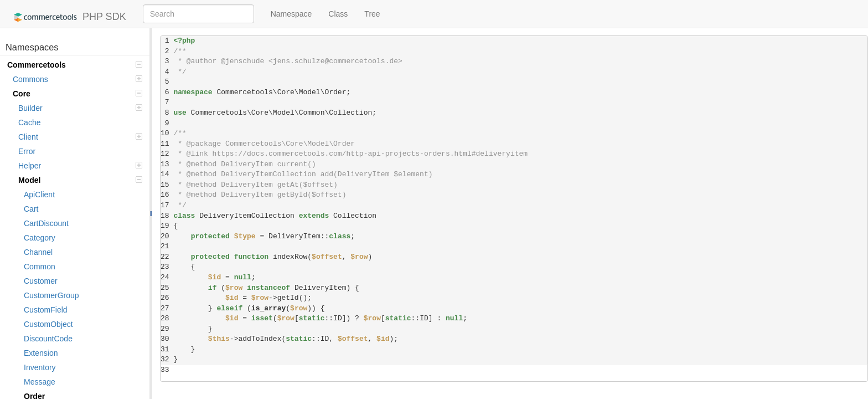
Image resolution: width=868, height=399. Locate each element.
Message (40, 382)
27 (167, 308)
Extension (41, 353)
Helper (80, 166)
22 (167, 257)
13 (167, 164)
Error (27, 151)
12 (167, 154)
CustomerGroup (51, 295)
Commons (77, 79)
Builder (80, 108)
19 (167, 226)
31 (167, 349)
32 (167, 359)
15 (167, 185)
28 (167, 318)
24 (167, 277)
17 (167, 205)
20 (167, 236)
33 (167, 370)
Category (40, 238)
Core (77, 94)
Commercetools (75, 65)
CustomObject (48, 324)
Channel (38, 252)
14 (167, 174)
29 (167, 329)
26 (167, 298)
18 (167, 216)
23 (167, 267)
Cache (29, 122)
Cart (31, 209)
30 (167, 339)
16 (167, 195)
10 (167, 133)
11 (167, 144)
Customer (41, 281)
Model (80, 180)
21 (167, 246)
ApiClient (39, 195)
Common (40, 267)
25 (167, 288)
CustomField (46, 310)
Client (80, 137)
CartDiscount (46, 223)
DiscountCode (48, 339)
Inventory (40, 367)
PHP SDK (67, 17)
